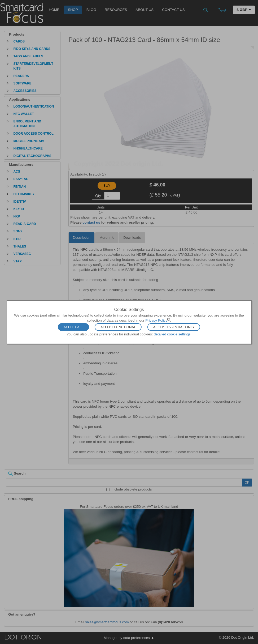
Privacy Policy (156, 320)
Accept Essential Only (174, 327)
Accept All (73, 327)
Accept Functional (118, 327)
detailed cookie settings (172, 334)
